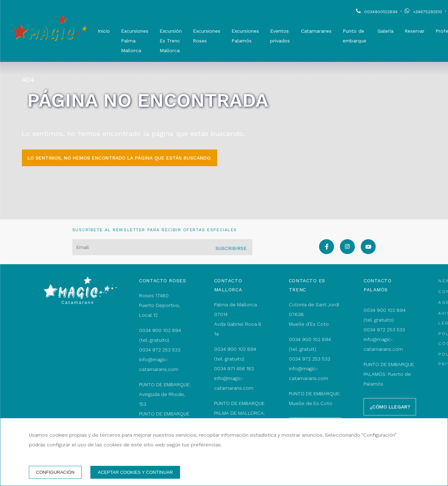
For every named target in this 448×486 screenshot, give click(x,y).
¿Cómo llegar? (390, 407)
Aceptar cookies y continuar (135, 472)
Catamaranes (316, 31)
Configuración (55, 472)
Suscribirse (231, 248)
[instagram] (347, 252)
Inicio (104, 31)
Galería (385, 31)
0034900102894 (381, 12)
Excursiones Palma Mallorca (135, 41)
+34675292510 (427, 12)
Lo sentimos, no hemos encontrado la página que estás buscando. (119, 158)
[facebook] (327, 252)
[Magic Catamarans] (54, 31)
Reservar (414, 31)
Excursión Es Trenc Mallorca (171, 41)
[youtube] (368, 252)
